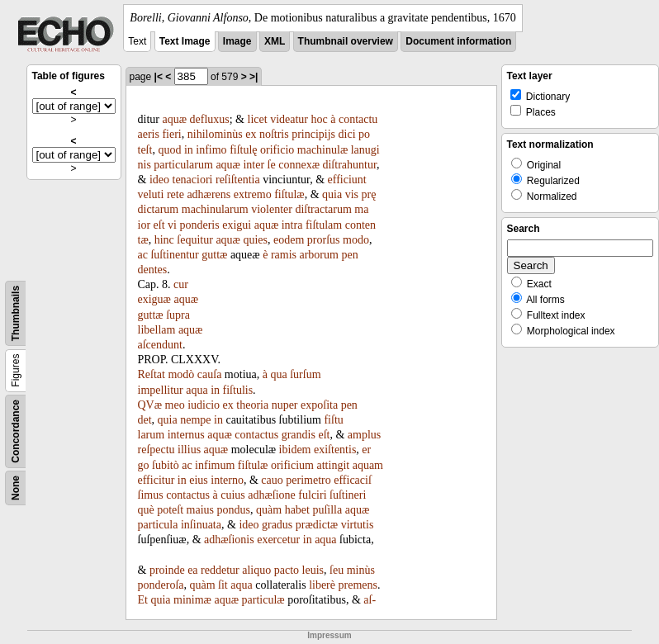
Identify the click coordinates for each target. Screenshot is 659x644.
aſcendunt (160, 345)
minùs (361, 570)
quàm (269, 510)
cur (181, 284)
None (16, 488)
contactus (256, 435)
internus (186, 435)
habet (297, 510)
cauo (272, 480)
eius (199, 480)
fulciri (312, 495)
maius (200, 510)
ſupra (178, 315)
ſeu (337, 570)
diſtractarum (323, 209)
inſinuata (201, 525)
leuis (313, 570)
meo (175, 405)
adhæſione (272, 495)
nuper (285, 405)
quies (255, 240)
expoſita (319, 405)
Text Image (185, 41)
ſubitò (166, 465)
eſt (159, 225)
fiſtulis (238, 390)
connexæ (299, 165)
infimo (211, 150)
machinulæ (322, 150)
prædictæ (317, 525)
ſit (223, 585)
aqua (197, 390)
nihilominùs (215, 134)
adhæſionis (229, 540)
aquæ (174, 119)
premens (358, 585)
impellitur (161, 390)
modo (356, 240)
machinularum (215, 209)
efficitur (156, 480)
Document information (458, 41)
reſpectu (156, 450)
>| (254, 77)
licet (258, 119)
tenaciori (193, 180)
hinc (164, 240)
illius (189, 450)
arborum (318, 255)
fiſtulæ (289, 194)
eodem (289, 240)
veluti (151, 194)
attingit (334, 465)
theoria (252, 405)
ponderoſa (161, 585)
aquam (368, 465)
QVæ (150, 405)
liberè (322, 585)
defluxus (210, 119)
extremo (253, 194)
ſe (272, 165)
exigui (237, 225)
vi (172, 225)
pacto (287, 570)
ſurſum (305, 374)
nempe (195, 420)
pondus (234, 510)
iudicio (204, 405)
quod (169, 150)
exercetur (278, 540)
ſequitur (195, 240)
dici (347, 134)
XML (275, 41)
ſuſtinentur (174, 255)
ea (192, 570)
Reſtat (152, 374)
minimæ (192, 600)
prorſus (324, 240)
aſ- (370, 600)
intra (292, 225)
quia (332, 194)
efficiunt (347, 180)
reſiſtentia (238, 180)
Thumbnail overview (346, 41)
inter (254, 165)
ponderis (199, 225)
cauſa (210, 374)
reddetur (220, 570)
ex (251, 134)
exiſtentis (335, 450)
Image (237, 41)
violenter (272, 209)
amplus (364, 435)
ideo (159, 180)
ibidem (295, 450)
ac (143, 255)
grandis (299, 435)
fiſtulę (243, 150)
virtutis (358, 525)
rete (175, 194)
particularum (183, 165)
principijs (313, 134)
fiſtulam (324, 225)
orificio (277, 150)
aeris (149, 134)
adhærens (209, 194)
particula (158, 525)
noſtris (274, 134)
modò (181, 374)
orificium (292, 465)
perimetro (308, 480)
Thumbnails (16, 313)
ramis (284, 255)
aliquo (256, 570)
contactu (358, 119)
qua (278, 374)
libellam (157, 330)
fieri (171, 134)
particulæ (263, 600)
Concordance (16, 431)
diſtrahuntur (349, 165)
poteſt (170, 510)
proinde (167, 570)
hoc (320, 119)
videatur (289, 119)
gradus (277, 525)
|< (159, 77)
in (189, 150)
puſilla (327, 510)
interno (227, 480)
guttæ (214, 255)
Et (143, 600)
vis (352, 194)
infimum (215, 465)
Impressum (329, 635)
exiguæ (154, 299)
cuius (233, 495)
